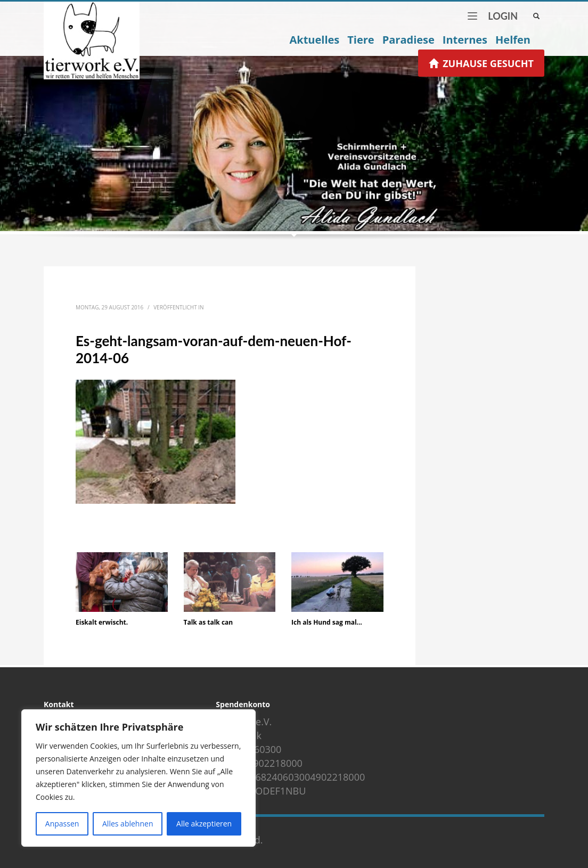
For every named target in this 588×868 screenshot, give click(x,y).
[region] (138, 778)
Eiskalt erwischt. (102, 622)
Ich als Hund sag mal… (327, 622)
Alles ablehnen (128, 824)
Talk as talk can (209, 622)
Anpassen (62, 824)
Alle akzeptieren (204, 824)
